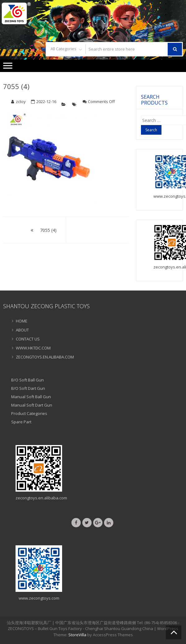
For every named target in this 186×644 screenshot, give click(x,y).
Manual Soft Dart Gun (32, 405)
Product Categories (29, 413)
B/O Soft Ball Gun (27, 380)
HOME (22, 321)
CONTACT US (28, 339)
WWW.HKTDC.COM (33, 348)
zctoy (21, 101)
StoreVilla (77, 635)
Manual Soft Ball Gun (31, 397)
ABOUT (22, 330)
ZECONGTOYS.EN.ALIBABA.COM (45, 357)
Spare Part (21, 422)
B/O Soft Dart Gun (28, 388)
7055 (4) (16, 86)
